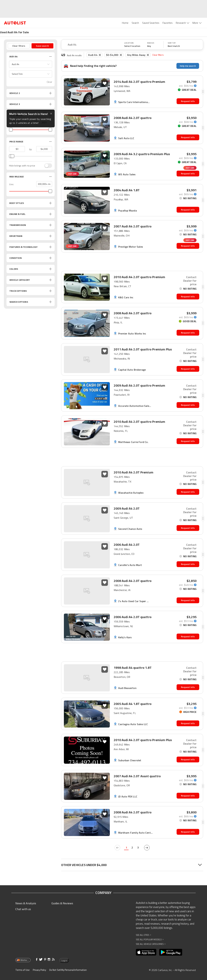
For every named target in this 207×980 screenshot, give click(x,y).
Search (135, 23)
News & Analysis (26, 903)
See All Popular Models (150, 939)
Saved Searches (151, 23)
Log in (64, 960)
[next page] (147, 848)
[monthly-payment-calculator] (188, 86)
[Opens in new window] (146, 952)
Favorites (168, 23)
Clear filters (158, 55)
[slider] (11, 130)
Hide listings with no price (22, 166)
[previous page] (117, 848)
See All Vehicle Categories (151, 944)
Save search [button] (42, 46)
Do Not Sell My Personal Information (68, 970)
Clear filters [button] (19, 46)
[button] (31, 64)
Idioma (23, 960)
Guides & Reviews (62, 903)
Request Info (188, 101)
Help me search (188, 66)
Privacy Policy (39, 970)
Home (125, 23)
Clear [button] (49, 82)
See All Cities (143, 935)
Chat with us (23, 909)
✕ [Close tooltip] (51, 114)
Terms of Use (22, 970)
